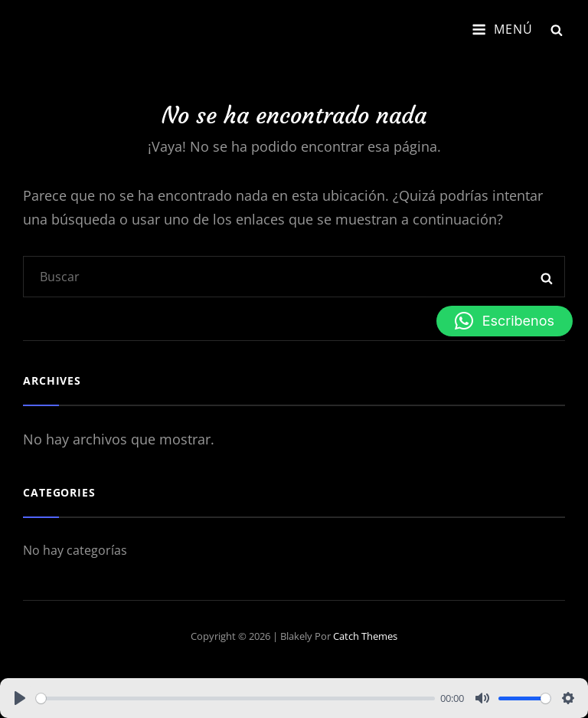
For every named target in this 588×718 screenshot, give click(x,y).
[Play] (20, 698)
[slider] (235, 698)
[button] (505, 321)
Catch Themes (365, 636)
